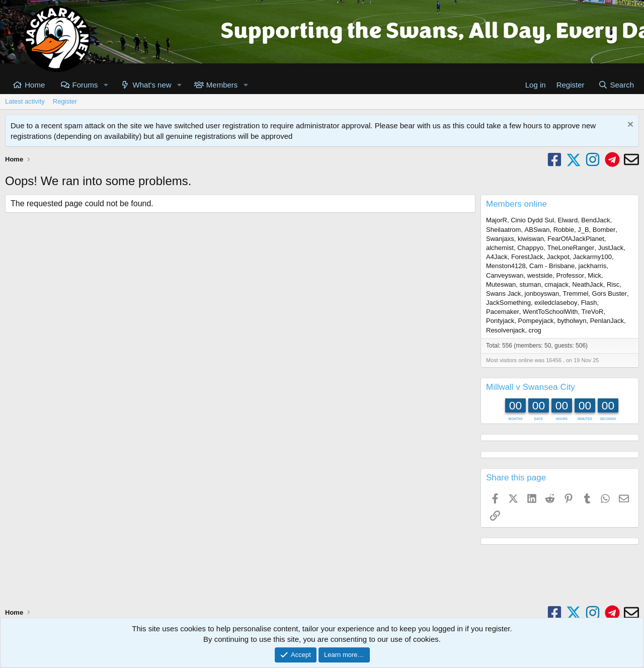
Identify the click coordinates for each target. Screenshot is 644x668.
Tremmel (576, 294)
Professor (570, 275)
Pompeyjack (536, 321)
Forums (85, 85)
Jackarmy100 (592, 257)
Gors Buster (610, 294)
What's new (152, 85)
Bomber (604, 230)
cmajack (556, 284)
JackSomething (508, 303)
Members (222, 85)
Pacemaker (503, 312)
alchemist (500, 248)
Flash (589, 303)
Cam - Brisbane (552, 266)
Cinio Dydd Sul (532, 220)
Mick (594, 275)
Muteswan (501, 284)
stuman (530, 284)
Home (35, 85)
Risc (613, 284)
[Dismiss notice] (629, 126)
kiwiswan (531, 239)
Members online (516, 204)
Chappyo (530, 248)
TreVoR (593, 312)
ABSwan (537, 230)
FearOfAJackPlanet (576, 239)
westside (540, 275)
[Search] (616, 85)
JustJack (611, 248)
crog (535, 330)
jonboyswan (542, 294)
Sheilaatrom (503, 230)
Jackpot (558, 257)
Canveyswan (505, 275)
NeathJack (587, 284)
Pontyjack (500, 321)
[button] (106, 85)
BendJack (595, 220)
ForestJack (527, 257)
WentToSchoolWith (550, 312)
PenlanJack (607, 321)
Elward (568, 220)
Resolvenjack (505, 330)
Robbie (564, 230)
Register (65, 101)
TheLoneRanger (571, 248)
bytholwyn (572, 321)
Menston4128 (506, 266)
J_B (583, 230)
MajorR (497, 220)
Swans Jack (503, 294)
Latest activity (25, 101)
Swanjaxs (500, 239)
